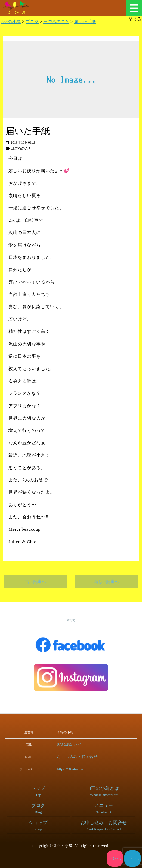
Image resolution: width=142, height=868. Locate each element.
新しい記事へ (106, 582)
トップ (38, 790)
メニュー (134, 8)
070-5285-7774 (73, 744)
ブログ (38, 808)
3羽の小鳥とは (104, 790)
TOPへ (115, 858)
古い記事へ (35, 582)
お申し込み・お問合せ (79, 756)
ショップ (38, 825)
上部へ (133, 858)
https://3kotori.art (74, 769)
